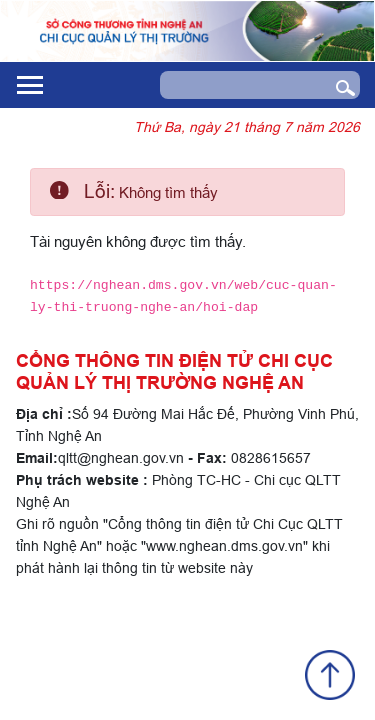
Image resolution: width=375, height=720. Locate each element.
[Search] (240, 85)
